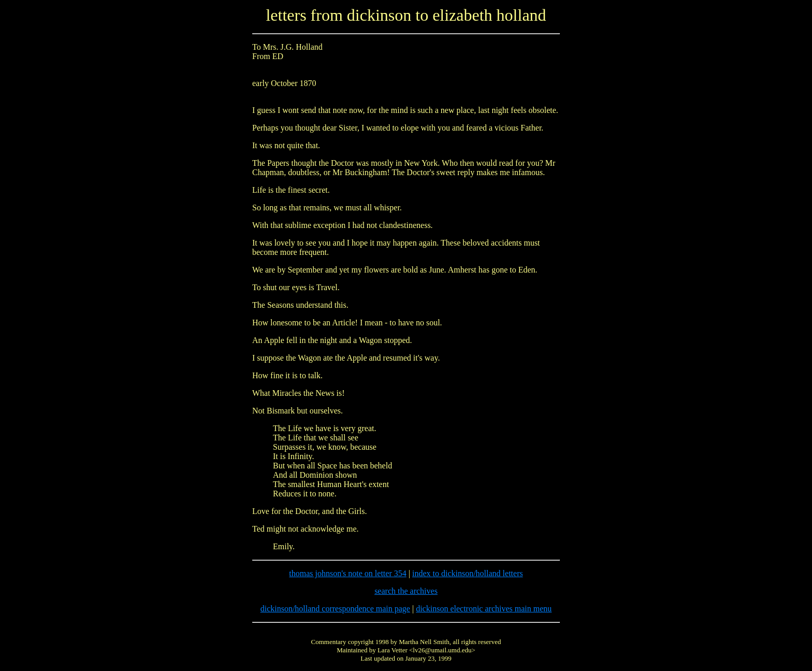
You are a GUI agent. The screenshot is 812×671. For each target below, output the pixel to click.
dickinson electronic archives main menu (484, 609)
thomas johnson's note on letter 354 (347, 573)
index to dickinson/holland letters (468, 573)
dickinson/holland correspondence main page (335, 609)
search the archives (406, 591)
